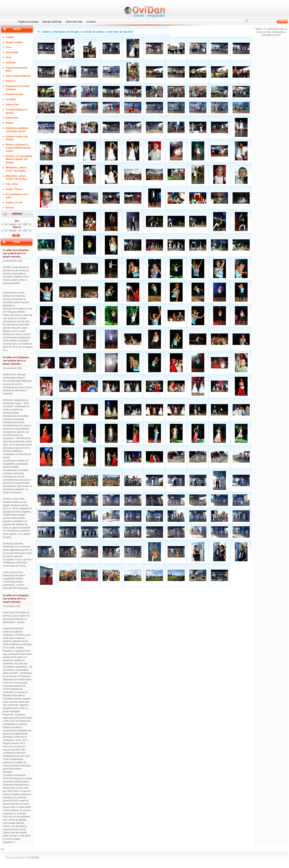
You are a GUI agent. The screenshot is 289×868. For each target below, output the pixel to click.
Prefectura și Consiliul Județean (18, 88)
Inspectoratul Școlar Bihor (17, 69)
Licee (9, 47)
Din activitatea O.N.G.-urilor (18, 196)
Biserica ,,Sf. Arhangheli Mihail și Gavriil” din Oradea (19, 159)
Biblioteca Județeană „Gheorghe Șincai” (17, 130)
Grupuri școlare (14, 42)
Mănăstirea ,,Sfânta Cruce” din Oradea (16, 169)
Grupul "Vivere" (14, 189)
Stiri (3, 849)
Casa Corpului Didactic (18, 76)
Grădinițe (11, 63)
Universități (12, 52)
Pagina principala (28, 22)
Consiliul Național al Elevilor (17, 111)
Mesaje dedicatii (52, 22)
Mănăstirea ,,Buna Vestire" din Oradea (16, 178)
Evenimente (12, 118)
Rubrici (10, 123)
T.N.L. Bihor (12, 184)
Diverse (10, 208)
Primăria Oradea (15, 94)
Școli (8, 58)
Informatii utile (74, 22)
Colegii (10, 37)
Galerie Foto (12, 105)
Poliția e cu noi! (14, 203)
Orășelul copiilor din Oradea (17, 138)
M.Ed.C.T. (11, 81)
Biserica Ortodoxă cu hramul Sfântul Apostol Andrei (18, 148)
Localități (11, 99)
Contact (91, 22)
